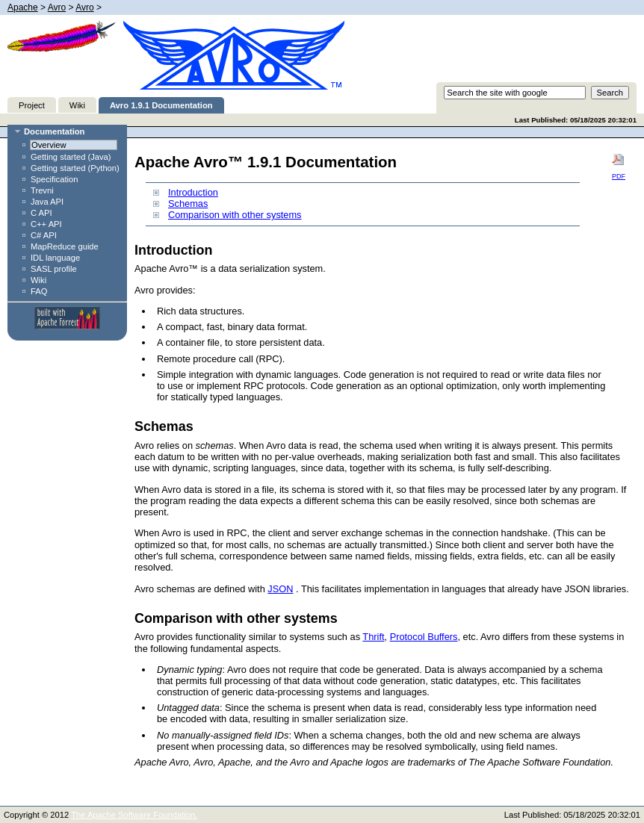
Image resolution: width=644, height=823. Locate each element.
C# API (44, 235)
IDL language (55, 258)
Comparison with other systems (235, 215)
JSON (280, 589)
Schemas (188, 204)
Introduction (193, 192)
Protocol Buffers (424, 637)
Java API (47, 202)
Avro (57, 7)
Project (32, 105)
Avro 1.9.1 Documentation (161, 105)
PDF (619, 167)
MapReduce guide (65, 246)
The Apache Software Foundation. (134, 815)
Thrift (373, 637)
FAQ (39, 291)
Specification (54, 179)
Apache (23, 7)
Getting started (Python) (75, 168)
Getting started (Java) (71, 157)
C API (41, 213)
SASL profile (54, 269)
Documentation (54, 131)
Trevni (42, 190)
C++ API (46, 224)
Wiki (77, 105)
